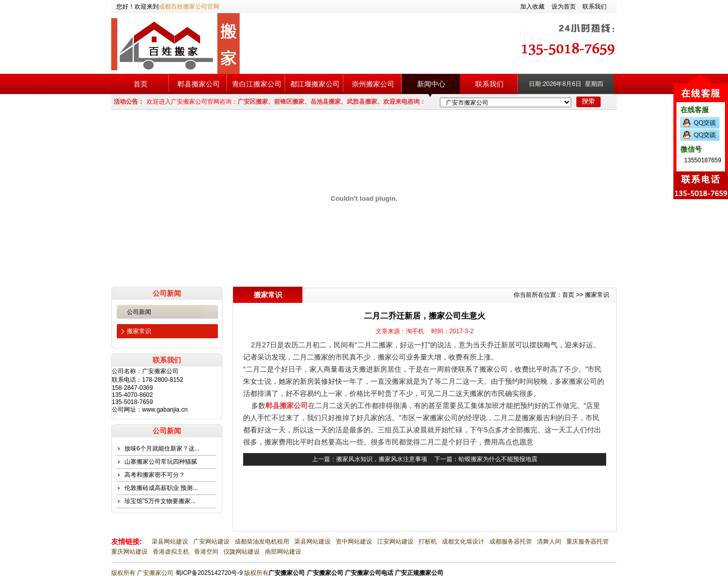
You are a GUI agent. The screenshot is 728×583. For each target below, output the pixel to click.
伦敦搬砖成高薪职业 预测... (161, 488)
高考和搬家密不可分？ (155, 475)
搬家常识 (139, 331)
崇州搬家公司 (373, 84)
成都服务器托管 (511, 542)
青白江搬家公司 (257, 84)
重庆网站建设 (129, 552)
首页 (141, 84)
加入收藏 (532, 7)
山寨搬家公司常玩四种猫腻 (161, 462)
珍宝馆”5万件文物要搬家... (160, 501)
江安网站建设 (395, 542)
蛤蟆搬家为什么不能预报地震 (498, 459)
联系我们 (595, 7)
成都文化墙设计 (463, 542)
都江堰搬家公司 (315, 84)
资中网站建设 (354, 542)
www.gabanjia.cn (165, 410)
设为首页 (564, 7)
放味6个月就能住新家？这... (162, 449)
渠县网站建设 (170, 542)
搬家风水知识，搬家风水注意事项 (382, 459)
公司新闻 (139, 312)
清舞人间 (549, 542)
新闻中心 (431, 84)
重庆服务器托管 (587, 542)
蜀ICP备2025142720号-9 (209, 573)
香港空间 (206, 552)
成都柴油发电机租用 (262, 542)
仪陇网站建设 (242, 552)
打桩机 (428, 542)
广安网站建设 (211, 542)
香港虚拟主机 (171, 552)
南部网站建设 (283, 552)
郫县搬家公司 (199, 84)
